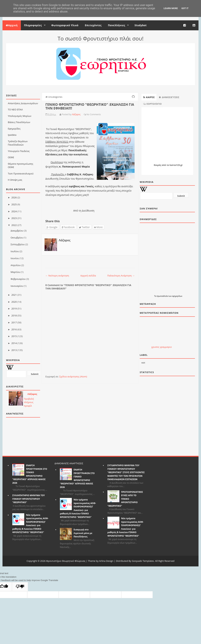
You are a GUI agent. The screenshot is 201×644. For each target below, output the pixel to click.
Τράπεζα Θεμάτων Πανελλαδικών (18, 143)
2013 (14, 350)
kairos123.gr (176, 165)
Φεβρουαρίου (18, 279)
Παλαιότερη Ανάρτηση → (121, 276)
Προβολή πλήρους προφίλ (29, 402)
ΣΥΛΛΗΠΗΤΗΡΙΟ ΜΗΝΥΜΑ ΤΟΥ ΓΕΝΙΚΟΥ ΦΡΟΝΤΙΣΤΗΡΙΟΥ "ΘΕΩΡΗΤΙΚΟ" (29, 499)
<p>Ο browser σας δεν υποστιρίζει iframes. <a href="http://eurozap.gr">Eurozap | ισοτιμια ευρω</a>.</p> (162, 333)
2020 (14, 302)
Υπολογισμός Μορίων (20, 116)
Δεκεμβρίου (17, 231)
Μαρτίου (16, 272)
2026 (14, 197)
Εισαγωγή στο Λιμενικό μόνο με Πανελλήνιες (83, 533)
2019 (14, 309)
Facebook (68, 227)
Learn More (171, 8)
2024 (14, 211)
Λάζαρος (32, 394)
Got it (185, 8)
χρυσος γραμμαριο (162, 347)
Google (52, 227)
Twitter (84, 227)
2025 (14, 204)
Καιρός (157, 165)
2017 (14, 322)
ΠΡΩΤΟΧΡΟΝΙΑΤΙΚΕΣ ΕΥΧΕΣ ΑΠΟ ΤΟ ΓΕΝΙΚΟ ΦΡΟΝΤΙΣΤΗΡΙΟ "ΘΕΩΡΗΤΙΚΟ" (125, 499)
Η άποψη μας (15, 180)
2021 (14, 295)
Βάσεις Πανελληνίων (19, 122)
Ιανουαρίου (17, 286)
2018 (14, 315)
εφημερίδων (177, 296)
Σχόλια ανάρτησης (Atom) (73, 376)
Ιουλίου (15, 251)
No (88, 114)
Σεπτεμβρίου (18, 244)
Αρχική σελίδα (88, 276)
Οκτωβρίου (17, 238)
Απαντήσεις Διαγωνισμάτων (23, 103)
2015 (14, 336)
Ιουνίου (15, 258)
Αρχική (12, 25)
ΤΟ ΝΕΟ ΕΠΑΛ (15, 110)
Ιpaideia (12, 135)
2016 (14, 329)
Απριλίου (16, 265)
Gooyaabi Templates (143, 561)
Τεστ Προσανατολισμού (21, 174)
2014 (14, 343)
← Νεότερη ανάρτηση (57, 276)
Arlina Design (106, 561)
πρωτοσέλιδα (162, 296)
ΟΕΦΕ (11, 157)
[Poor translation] (20, 587)
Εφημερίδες (14, 129)
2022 (14, 225)
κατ (143, 363)
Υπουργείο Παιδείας (19, 151)
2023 (14, 218)
